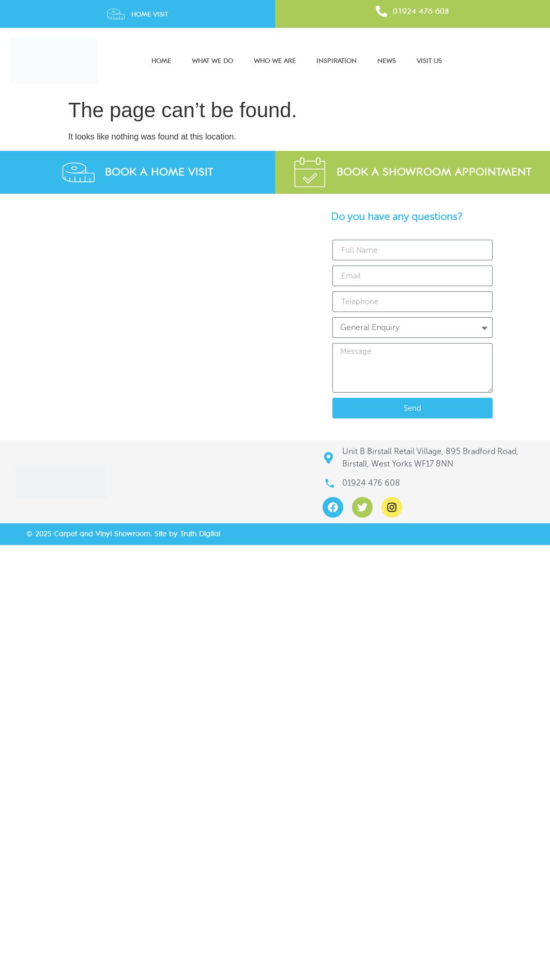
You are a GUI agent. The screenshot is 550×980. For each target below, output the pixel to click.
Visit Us (429, 61)
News (387, 61)
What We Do (212, 61)
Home (161, 61)
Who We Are (275, 61)
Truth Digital (200, 534)
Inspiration (337, 61)
